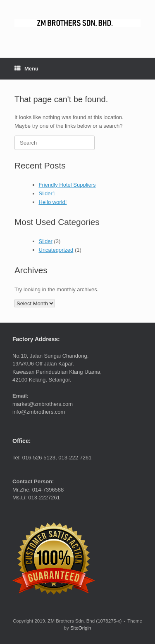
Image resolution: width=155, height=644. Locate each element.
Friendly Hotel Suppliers (67, 185)
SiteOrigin (81, 628)
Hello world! (53, 202)
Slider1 (47, 193)
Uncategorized (56, 250)
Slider (46, 241)
